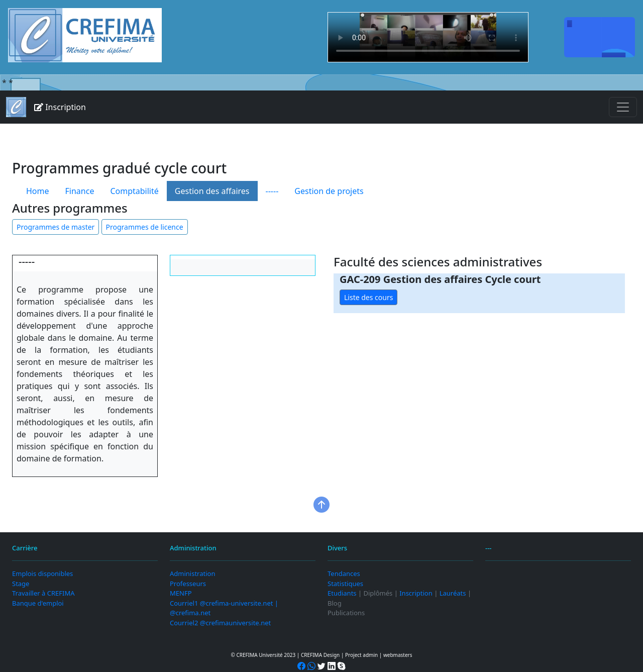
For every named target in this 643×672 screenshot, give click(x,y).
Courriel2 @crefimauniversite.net (220, 623)
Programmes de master (56, 227)
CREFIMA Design (320, 655)
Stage (21, 584)
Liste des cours (368, 297)
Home (38, 191)
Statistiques (345, 584)
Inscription (60, 107)
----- (272, 191)
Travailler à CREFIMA (43, 593)
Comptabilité (134, 191)
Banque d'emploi (38, 603)
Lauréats (453, 593)
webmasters (398, 655)
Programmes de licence (145, 227)
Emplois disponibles (42, 573)
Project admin (361, 655)
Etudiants (342, 593)
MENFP (181, 593)
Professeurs (188, 584)
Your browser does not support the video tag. (428, 37)
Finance (80, 191)
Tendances (344, 573)
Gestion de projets (329, 191)
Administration (192, 573)
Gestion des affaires (212, 191)
